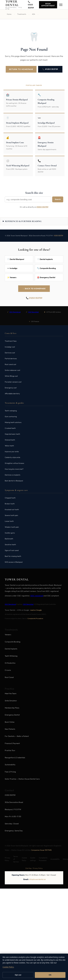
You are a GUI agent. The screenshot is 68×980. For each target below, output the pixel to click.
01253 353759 (42, 207)
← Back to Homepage (34, 289)
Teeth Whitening (11, 656)
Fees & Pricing (10, 772)
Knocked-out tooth (12, 510)
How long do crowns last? (14, 469)
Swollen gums (10, 533)
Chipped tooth (10, 498)
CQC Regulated (33, 312)
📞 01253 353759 (50, 69)
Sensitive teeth (10, 545)
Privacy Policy (7, 859)
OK (50, 975)
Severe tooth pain (11, 515)
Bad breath (9, 539)
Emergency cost (11, 388)
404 (33, 14)
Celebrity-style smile (12, 457)
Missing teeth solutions (13, 422)
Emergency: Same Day (14, 831)
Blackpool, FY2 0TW (13, 809)
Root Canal (9, 677)
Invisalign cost (10, 347)
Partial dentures (11, 359)
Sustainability (10, 765)
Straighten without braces (14, 463)
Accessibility (55, 859)
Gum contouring (11, 417)
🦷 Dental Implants (45, 259)
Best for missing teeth (13, 556)
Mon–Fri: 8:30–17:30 (13, 816)
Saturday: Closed (12, 824)
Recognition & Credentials (15, 758)
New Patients (10, 729)
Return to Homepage (21, 69)
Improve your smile (12, 452)
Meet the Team (11, 693)
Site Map (28, 868)
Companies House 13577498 (41, 850)
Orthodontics (10, 663)
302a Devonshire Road (14, 802)
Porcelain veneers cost (13, 382)
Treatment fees (11, 341)
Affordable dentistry (12, 394)
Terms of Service (16, 859)
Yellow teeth (9, 446)
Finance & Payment (12, 743)
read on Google (36, 610)
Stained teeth (10, 440)
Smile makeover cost (12, 370)
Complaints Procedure (35, 618)
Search (58, 199)
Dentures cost (10, 353)
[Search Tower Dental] (28, 199)
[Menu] (61, 5)
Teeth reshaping (11, 411)
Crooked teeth (10, 428)
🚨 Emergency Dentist (46, 277)
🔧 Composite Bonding (46, 268)
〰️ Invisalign (12, 268)
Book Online (10, 722)
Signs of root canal (12, 550)
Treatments (22, 14)
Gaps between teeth (12, 434)
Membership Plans (12, 708)
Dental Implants (11, 649)
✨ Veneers (12, 277)
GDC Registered (15, 312)
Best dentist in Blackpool (14, 481)
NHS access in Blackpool (14, 562)
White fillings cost (11, 376)
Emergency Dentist (12, 715)
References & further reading (23, 221)
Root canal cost (10, 364)
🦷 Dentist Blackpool (16, 259)
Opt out (18, 975)
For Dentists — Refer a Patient (17, 736)
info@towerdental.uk (37, 879)
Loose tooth (9, 521)
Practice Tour (10, 750)
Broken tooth (10, 504)
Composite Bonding (13, 642)
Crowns (8, 670)
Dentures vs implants (12, 475)
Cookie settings (33, 859)
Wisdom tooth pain (12, 527)
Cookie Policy (24, 859)
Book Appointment (48, 5)
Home (9, 14)
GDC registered (37, 596)
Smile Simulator (11, 701)
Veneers (8, 635)
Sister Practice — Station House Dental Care (22, 779)
